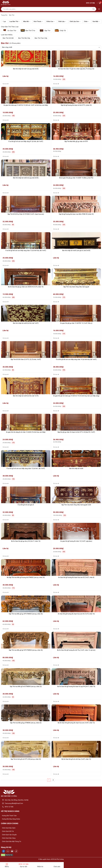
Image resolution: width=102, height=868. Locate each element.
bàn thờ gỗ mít (8, 38)
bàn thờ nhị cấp (24, 38)
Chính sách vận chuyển (9, 835)
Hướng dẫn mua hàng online (11, 819)
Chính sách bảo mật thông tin (12, 841)
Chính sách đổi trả (8, 831)
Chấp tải (60, 31)
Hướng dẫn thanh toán (9, 816)
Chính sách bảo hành (9, 828)
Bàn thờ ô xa (28, 31)
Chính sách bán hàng (9, 838)
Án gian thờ (9, 31)
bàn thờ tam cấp (41, 38)
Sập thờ (45, 31)
